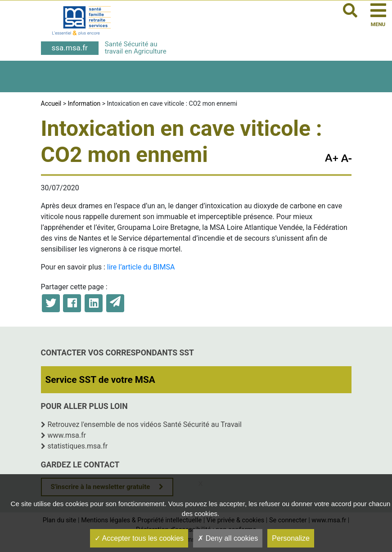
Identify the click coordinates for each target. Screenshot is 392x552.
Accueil (51, 103)
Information (84, 103)
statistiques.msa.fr (78, 446)
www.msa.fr (67, 435)
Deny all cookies (228, 538)
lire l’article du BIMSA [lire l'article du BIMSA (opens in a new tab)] (141, 267)
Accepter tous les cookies (139, 538)
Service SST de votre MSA (100, 380)
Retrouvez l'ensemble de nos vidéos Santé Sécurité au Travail (145, 424)
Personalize (291, 538)
